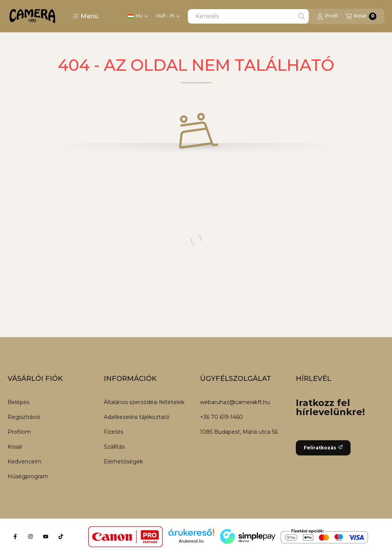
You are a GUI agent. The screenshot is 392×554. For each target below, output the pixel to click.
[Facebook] (15, 536)
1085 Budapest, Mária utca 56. (239, 432)
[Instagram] (30, 536)
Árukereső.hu (191, 541)
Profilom (19, 432)
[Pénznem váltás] (168, 16)
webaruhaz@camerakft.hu (235, 402)
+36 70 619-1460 (221, 417)
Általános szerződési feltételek (144, 402)
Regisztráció (24, 417)
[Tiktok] (61, 536)
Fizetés (113, 432)
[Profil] (327, 16)
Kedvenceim (25, 462)
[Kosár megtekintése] (361, 16)
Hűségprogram (28, 476)
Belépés (18, 402)
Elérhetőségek (123, 462)
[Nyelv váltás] (138, 16)
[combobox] (248, 16)
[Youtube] (46, 536)
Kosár (15, 447)
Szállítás (114, 447)
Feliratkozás (323, 448)
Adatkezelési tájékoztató (137, 417)
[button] (85, 16)
